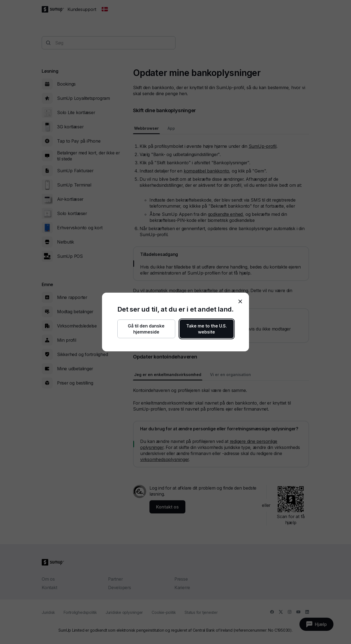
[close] (240, 301)
